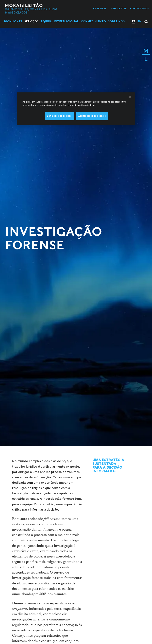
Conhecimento (93, 21)
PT (133, 21)
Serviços (31, 21)
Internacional (66, 21)
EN (139, 21)
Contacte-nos (140, 9)
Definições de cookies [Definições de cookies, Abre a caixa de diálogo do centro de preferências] (59, 116)
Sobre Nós (116, 21)
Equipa (46, 21)
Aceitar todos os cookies (92, 116)
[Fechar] (130, 97)
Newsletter (119, 9)
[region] (76, 109)
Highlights (13, 21)
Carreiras (100, 9)
